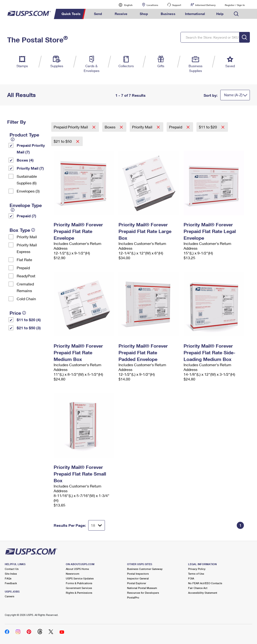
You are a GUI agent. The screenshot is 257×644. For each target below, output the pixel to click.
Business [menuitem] (168, 14)
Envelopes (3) (28, 191)
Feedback (11, 583)
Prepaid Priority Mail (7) (31, 149)
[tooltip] (13, 139)
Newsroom (73, 574)
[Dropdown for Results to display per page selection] (97, 525)
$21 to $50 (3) (29, 328)
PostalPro (133, 597)
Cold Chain (26, 299)
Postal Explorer (137, 583)
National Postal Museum (142, 588)
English (123, 5)
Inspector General (138, 578)
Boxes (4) (25, 160)
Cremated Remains (25, 287)
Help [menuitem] (220, 14)
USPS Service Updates (80, 578)
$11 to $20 (208, 127)
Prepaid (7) (26, 216)
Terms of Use (196, 574)
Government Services (79, 588)
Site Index (11, 574)
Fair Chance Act (198, 588)
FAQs (8, 578)
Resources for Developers (143, 593)
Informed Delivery (205, 5)
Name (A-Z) (233, 95)
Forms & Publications (79, 583)
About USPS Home (77, 569)
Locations (152, 5)
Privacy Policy (197, 569)
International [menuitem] (195, 14)
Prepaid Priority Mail (71, 127)
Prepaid (23, 268)
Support (177, 5)
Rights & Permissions (79, 593)
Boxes (111, 127)
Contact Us (12, 569)
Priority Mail (27, 237)
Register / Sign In (235, 5)
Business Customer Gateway (145, 569)
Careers (10, 596)
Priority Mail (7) (30, 168)
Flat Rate (24, 260)
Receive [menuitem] (121, 14)
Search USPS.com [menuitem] (236, 14)
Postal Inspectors (138, 574)
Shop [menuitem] (144, 14)
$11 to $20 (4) (29, 320)
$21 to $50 (63, 141)
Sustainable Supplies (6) (27, 180)
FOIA (191, 578)
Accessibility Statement (203, 593)
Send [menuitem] (98, 14)
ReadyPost (26, 276)
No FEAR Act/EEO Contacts (205, 583)
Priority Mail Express (27, 248)
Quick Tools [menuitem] (71, 14)
